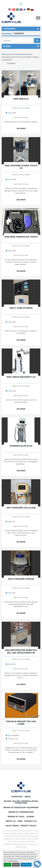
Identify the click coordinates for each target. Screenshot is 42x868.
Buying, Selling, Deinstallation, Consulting (21, 802)
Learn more (26, 865)
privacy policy (13, 861)
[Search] (18, 40)
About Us (11, 821)
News (28, 797)
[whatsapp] (21, 4)
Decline (16, 865)
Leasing (30, 817)
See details (21, 128)
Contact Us (30, 821)
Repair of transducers (21, 812)
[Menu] (38, 18)
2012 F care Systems (21, 308)
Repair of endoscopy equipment (21, 807)
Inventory (17, 797)
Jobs (20, 821)
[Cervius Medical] (21, 787)
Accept (7, 865)
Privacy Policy (28, 826)
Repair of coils (16, 817)
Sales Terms (12, 826)
